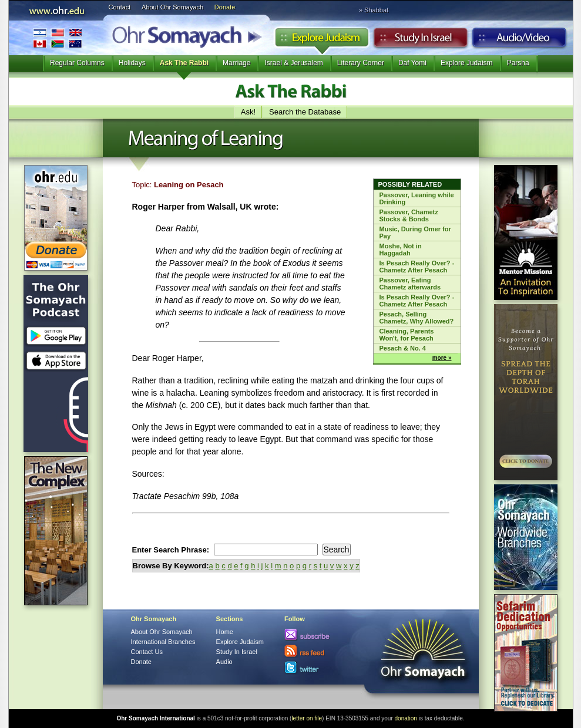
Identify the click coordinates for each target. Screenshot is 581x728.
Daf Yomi (412, 63)
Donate (225, 7)
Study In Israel (237, 652)
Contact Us (147, 652)
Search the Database (305, 112)
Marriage (236, 63)
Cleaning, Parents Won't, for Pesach (407, 335)
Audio (520, 41)
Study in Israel (421, 41)
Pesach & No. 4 (403, 348)
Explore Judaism (322, 41)
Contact (120, 7)
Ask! (248, 112)
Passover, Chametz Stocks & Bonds (409, 215)
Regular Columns (77, 63)
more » (442, 358)
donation (406, 718)
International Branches (58, 38)
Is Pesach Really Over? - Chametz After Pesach (417, 267)
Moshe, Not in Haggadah (401, 250)
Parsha (518, 63)
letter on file (307, 718)
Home (225, 632)
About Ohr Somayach (172, 7)
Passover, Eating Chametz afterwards (410, 284)
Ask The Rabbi (184, 63)
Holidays (132, 63)
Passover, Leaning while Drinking (417, 198)
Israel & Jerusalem (293, 63)
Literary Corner (361, 63)
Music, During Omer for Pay (415, 232)
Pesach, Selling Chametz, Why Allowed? (417, 318)
